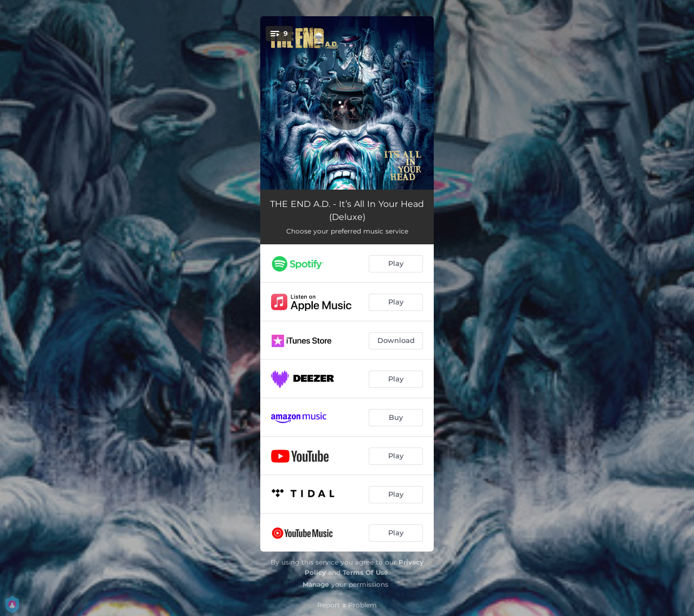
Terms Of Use (365, 572)
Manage (316, 584)
